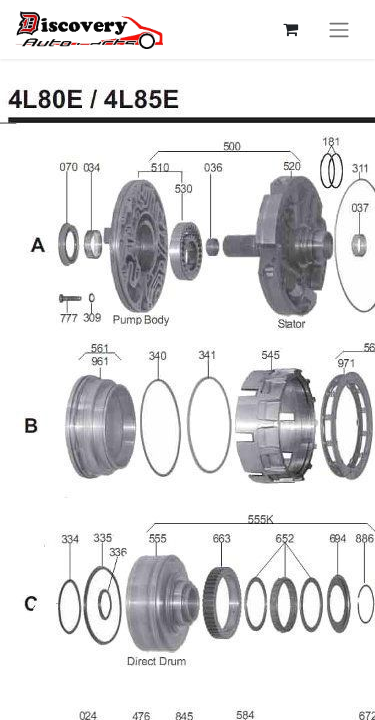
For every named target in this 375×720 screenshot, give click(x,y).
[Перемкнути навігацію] (339, 29)
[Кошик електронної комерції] (290, 29)
